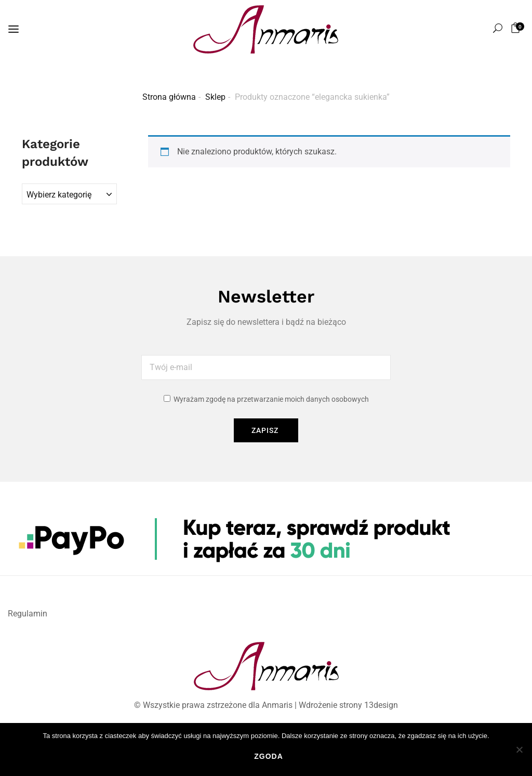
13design (381, 705)
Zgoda (269, 756)
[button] (517, 28)
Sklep (215, 97)
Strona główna (169, 97)
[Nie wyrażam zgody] (519, 749)
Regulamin (28, 614)
